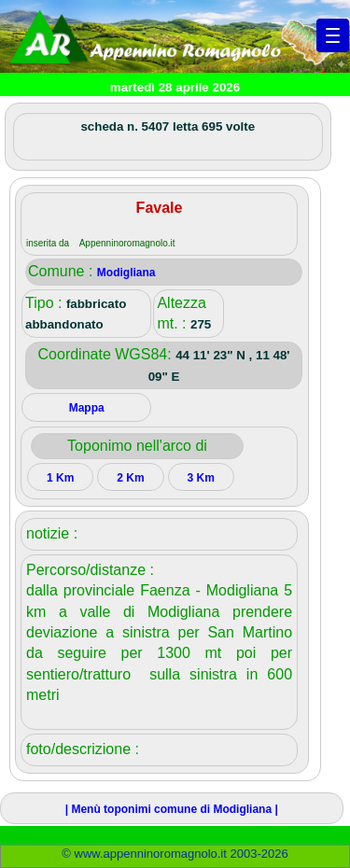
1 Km (60, 478)
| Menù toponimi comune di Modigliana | (172, 809)
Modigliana (126, 273)
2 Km (130, 478)
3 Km (200, 478)
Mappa (87, 408)
